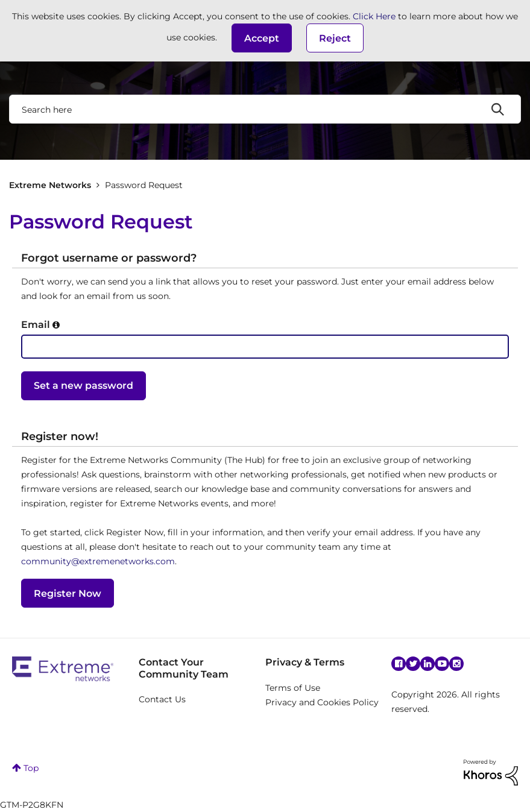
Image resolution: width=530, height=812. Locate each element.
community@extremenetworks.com (98, 561)
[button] (262, 38)
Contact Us (162, 699)
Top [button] (31, 768)
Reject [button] (335, 38)
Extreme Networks (50, 185)
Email (36, 325)
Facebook (399, 664)
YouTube (442, 664)
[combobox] (265, 109)
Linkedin (427, 664)
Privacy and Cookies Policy (322, 702)
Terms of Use (293, 688)
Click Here (374, 16)
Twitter (413, 664)
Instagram (456, 664)
